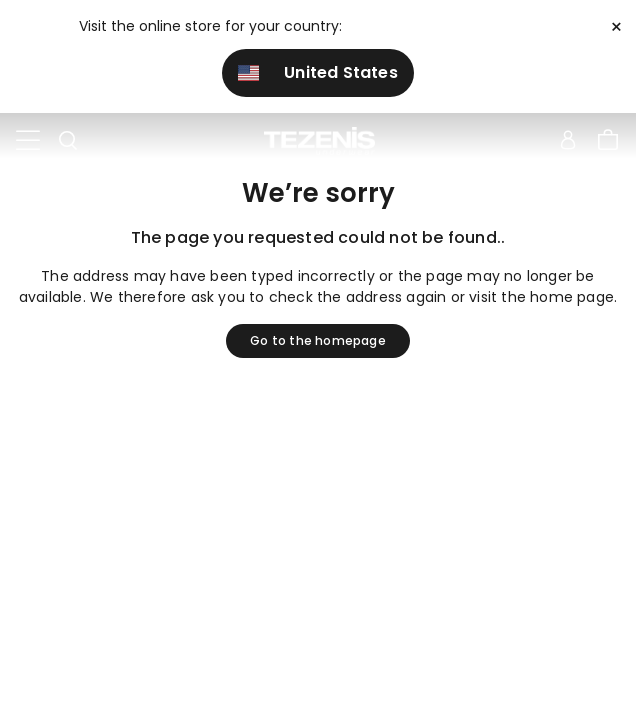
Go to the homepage (318, 340)
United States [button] (318, 72)
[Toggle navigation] (28, 141)
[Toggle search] (68, 141)
